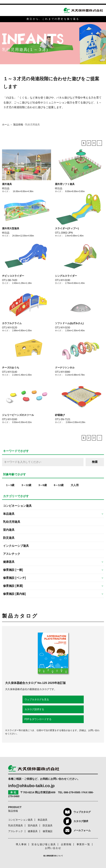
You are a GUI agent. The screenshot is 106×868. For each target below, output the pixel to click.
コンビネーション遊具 (17, 506)
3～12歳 (26, 485)
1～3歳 (10, 485)
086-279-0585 (72, 792)
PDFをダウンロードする (38, 719)
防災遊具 (9, 538)
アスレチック (12, 554)
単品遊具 (42, 820)
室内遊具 (9, 530)
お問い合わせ (53, 848)
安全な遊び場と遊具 (44, 844)
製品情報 (18, 125)
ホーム (6, 125)
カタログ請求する (34, 709)
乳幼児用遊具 (12, 522)
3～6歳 (42, 485)
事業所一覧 (83, 844)
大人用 (75, 485)
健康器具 (33, 831)
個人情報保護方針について (53, 856)
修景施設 (48, 831)
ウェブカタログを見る (37, 699)
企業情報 (66, 844)
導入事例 (21, 844)
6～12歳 (59, 485)
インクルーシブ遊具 (16, 546)
